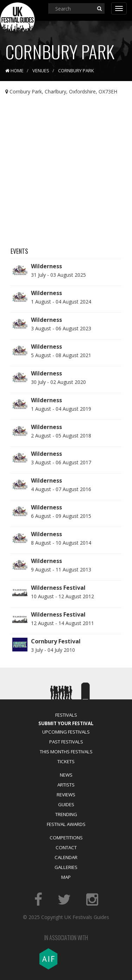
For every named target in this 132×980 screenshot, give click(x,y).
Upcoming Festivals (66, 732)
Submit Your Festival (66, 723)
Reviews (66, 795)
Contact (66, 847)
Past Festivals (66, 742)
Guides (66, 804)
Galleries (66, 867)
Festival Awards (66, 824)
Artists (66, 785)
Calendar (66, 857)
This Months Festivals (66, 752)
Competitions (66, 838)
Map (66, 877)
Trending (66, 814)
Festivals (66, 715)
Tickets (66, 761)
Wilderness (46, 266)
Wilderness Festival (58, 588)
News (66, 775)
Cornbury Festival (56, 641)
